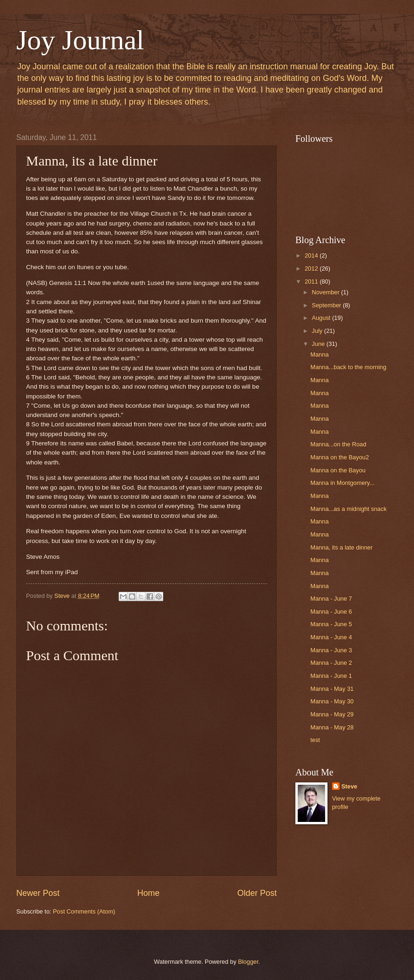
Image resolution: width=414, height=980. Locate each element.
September (327, 305)
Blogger (248, 962)
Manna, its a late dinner (341, 547)
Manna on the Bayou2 (340, 457)
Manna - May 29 (332, 714)
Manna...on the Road (338, 444)
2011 (312, 281)
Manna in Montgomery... (342, 483)
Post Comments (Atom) (84, 911)
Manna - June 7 (331, 599)
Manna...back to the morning (348, 367)
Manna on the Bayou (338, 470)
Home (148, 893)
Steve (349, 786)
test (315, 740)
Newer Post (38, 893)
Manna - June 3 (331, 650)
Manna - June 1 (331, 676)
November (326, 292)
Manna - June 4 (331, 637)
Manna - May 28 (332, 727)
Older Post (257, 893)
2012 (312, 268)
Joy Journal (80, 40)
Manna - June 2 (331, 663)
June (319, 344)
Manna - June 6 (331, 612)
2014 (312, 255)
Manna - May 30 (332, 701)
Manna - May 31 (332, 689)
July (318, 331)
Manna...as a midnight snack (348, 509)
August (322, 318)
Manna (319, 354)
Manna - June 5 (331, 624)
